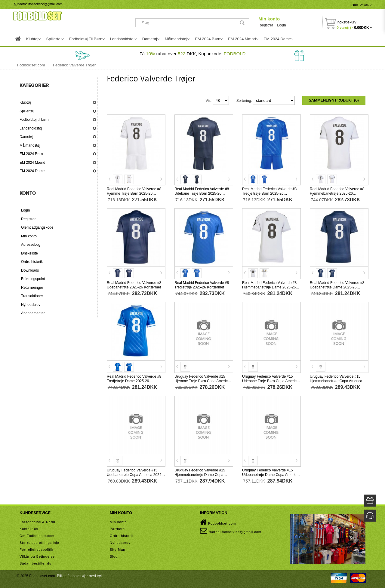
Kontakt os (29, 528)
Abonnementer (33, 313)
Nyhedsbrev (31, 305)
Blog (114, 556)
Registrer (266, 25)
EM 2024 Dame (32, 171)
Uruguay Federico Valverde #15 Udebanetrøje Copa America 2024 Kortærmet (134, 474)
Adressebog (31, 245)
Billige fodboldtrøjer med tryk (80, 575)
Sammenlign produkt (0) (334, 100)
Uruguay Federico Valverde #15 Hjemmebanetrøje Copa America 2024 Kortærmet (336, 380)
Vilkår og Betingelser (38, 556)
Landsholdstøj (31, 128)
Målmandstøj (30, 145)
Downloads (30, 270)
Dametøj (26, 137)
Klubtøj (25, 102)
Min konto (269, 19)
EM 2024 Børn (31, 154)
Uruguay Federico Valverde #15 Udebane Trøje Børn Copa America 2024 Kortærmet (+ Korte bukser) (270, 380)
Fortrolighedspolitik (36, 549)
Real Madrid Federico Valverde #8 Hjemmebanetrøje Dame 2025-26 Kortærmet (269, 287)
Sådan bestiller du (35, 563)
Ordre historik (32, 262)
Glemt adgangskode (37, 227)
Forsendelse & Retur (38, 521)
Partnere (117, 528)
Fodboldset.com (218, 522)
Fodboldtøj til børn (34, 120)
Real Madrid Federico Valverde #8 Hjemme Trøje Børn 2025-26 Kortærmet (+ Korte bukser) (134, 193)
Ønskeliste (29, 253)
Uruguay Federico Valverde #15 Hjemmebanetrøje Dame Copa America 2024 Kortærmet (200, 474)
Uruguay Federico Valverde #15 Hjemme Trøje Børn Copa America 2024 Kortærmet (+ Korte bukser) (202, 380)
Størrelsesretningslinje (39, 542)
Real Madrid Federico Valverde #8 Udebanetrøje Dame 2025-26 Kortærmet (337, 287)
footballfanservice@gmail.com (38, 4)
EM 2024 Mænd (32, 163)
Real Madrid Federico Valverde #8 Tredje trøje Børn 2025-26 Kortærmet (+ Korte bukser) (269, 193)
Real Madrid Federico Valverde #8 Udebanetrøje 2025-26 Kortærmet (134, 284)
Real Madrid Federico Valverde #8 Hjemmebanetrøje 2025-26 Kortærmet (337, 193)
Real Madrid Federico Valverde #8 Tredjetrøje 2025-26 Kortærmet (202, 284)
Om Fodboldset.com (37, 535)
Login (281, 25)
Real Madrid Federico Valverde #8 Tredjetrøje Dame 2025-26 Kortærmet (134, 380)
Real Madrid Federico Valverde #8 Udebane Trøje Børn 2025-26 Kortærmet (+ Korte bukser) (202, 193)
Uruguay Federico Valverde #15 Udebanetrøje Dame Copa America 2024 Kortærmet (270, 474)
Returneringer (32, 288)
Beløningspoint (33, 279)
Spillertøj (27, 111)
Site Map (117, 549)
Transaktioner (32, 296)
